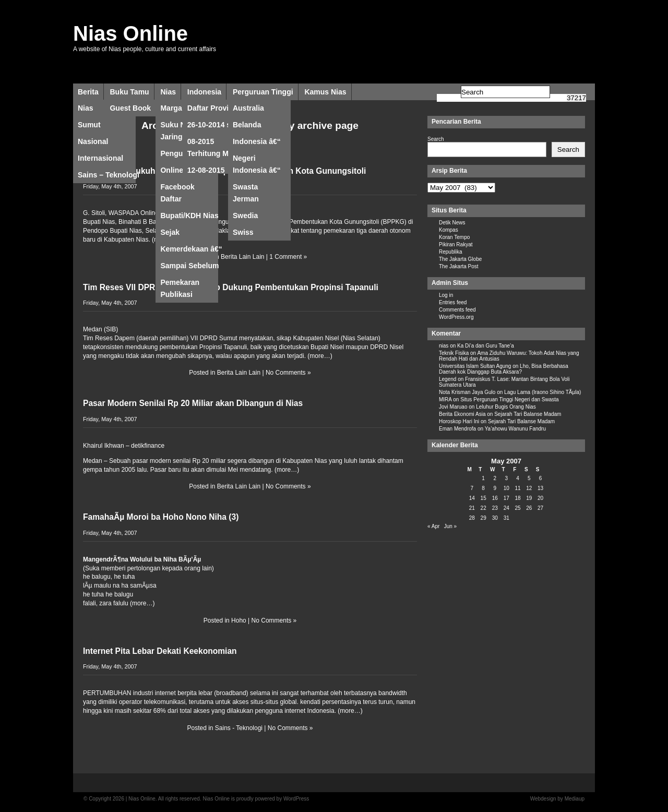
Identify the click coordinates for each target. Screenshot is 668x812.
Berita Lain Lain (242, 257)
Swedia (245, 216)
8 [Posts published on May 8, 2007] (483, 488)
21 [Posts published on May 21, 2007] (472, 508)
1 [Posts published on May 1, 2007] (483, 478)
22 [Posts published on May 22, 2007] (484, 508)
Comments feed (457, 310)
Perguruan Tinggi (263, 92)
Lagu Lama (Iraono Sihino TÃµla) (542, 392)
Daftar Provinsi (213, 108)
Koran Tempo (454, 237)
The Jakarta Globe (460, 259)
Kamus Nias (325, 92)
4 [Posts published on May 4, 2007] (518, 478)
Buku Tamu (129, 92)
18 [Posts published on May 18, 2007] (517, 498)
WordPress (296, 799)
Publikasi (176, 294)
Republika (450, 252)
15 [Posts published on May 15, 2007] (484, 498)
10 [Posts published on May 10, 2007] (506, 488)
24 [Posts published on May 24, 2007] (506, 508)
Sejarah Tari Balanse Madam (528, 414)
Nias (168, 92)
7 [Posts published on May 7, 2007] (472, 488)
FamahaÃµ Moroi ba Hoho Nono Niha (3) (161, 517)
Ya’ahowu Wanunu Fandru (515, 429)
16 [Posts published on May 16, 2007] (495, 498)
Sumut (89, 125)
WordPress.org (456, 317)
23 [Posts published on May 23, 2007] (495, 508)
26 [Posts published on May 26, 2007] (529, 508)
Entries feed (453, 302)
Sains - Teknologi (239, 728)
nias (444, 346)
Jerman (246, 199)
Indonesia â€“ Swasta (257, 172)
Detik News (452, 223)
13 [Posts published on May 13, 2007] (540, 488)
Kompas (449, 230)
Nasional (93, 141)
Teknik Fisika (454, 353)
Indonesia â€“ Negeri (257, 144)
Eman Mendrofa (457, 429)
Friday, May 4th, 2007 (110, 186)
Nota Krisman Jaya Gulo (467, 392)
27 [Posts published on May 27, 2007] (540, 508)
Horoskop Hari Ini (459, 421)
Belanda (247, 125)
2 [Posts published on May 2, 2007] (495, 478)
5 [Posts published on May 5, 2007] (529, 478)
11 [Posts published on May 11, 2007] (517, 488)
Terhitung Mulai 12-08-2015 (214, 156)
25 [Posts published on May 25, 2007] (517, 508)
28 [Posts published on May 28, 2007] (472, 518)
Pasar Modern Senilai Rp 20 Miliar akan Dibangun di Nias (193, 403)
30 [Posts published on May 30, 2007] (495, 518)
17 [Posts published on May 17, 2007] (506, 498)
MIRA (445, 399)
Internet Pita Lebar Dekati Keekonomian (160, 651)
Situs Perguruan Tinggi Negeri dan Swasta (509, 399)
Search (436, 139)
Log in (446, 295)
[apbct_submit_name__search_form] (576, 98)
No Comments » (288, 373)
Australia (248, 108)
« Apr (433, 526)
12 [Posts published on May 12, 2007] (529, 488)
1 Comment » (288, 257)
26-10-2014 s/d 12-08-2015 (219, 127)
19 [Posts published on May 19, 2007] (529, 498)
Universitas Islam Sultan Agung (475, 366)
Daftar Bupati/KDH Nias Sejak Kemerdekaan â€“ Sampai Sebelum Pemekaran (191, 201)
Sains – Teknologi (109, 175)
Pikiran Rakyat (456, 244)
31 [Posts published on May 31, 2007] (506, 518)
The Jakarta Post (459, 266)
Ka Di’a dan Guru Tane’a (486, 346)
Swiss (243, 232)
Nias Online (130, 33)
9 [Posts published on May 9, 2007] (495, 488)
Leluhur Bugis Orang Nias (506, 407)
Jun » (450, 526)
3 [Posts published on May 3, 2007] (506, 478)
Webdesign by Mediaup (557, 799)
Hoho (239, 620)
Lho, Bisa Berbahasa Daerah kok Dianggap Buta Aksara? (504, 369)
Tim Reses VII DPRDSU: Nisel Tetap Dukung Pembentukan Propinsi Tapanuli (231, 287)
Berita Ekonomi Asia (462, 414)
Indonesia (204, 92)
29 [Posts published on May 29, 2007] (484, 518)
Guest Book (130, 108)
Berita (88, 92)
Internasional (100, 158)
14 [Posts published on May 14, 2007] (472, 498)
